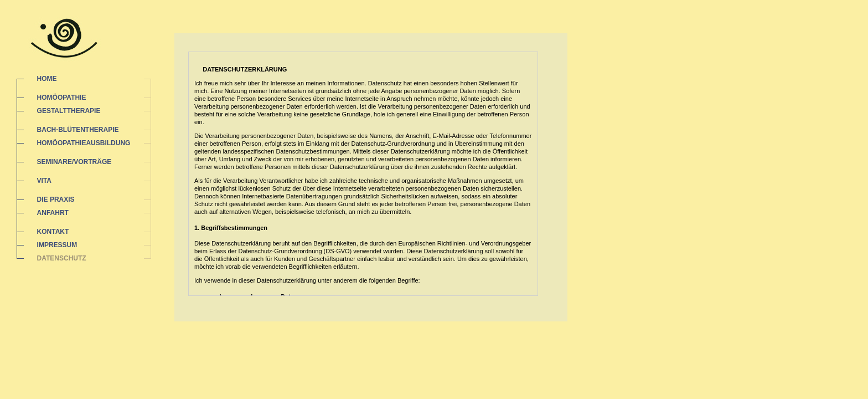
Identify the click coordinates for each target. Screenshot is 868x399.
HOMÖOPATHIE (62, 98)
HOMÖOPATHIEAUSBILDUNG (84, 143)
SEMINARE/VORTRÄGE (74, 162)
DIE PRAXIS (56, 199)
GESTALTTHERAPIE (69, 111)
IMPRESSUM (57, 245)
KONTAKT (53, 232)
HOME (47, 79)
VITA (44, 181)
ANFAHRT (53, 213)
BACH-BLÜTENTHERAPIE (78, 130)
